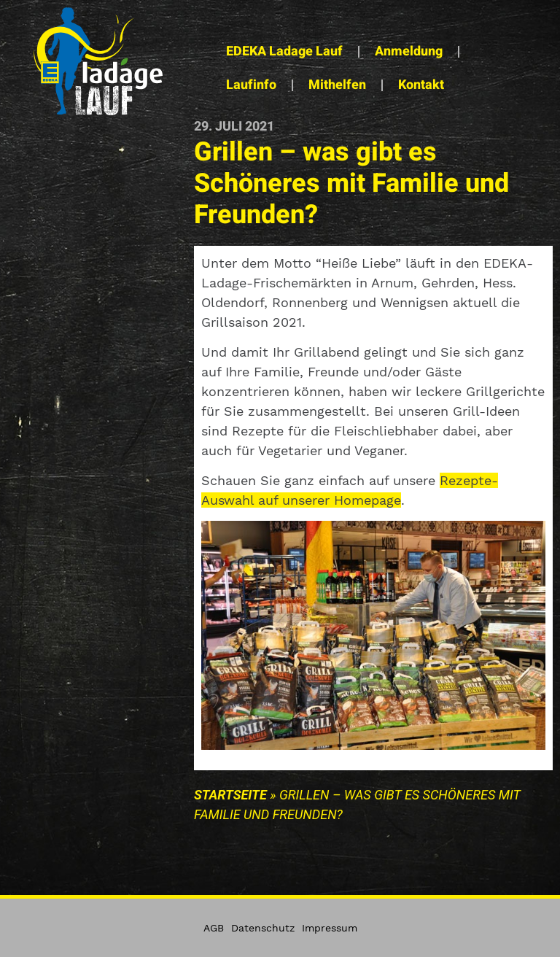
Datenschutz (263, 928)
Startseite (230, 795)
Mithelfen (337, 85)
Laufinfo (251, 85)
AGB (214, 928)
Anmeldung (409, 51)
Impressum (330, 928)
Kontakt (421, 85)
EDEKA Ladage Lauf (284, 51)
